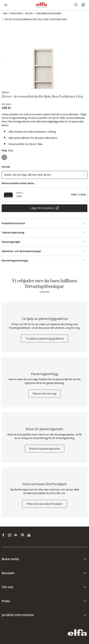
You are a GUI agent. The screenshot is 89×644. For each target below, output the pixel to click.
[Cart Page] (84, 5)
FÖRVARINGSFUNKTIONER (49, 13)
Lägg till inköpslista (42, 208)
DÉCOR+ (29, 13)
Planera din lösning (44, 394)
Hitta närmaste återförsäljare (44, 504)
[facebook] (4, 535)
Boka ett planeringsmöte (45, 449)
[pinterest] (23, 535)
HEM (5, 13)
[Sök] (76, 5)
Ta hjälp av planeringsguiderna (44, 339)
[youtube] (29, 535)
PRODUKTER (16, 13)
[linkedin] (17, 535)
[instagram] (10, 535)
